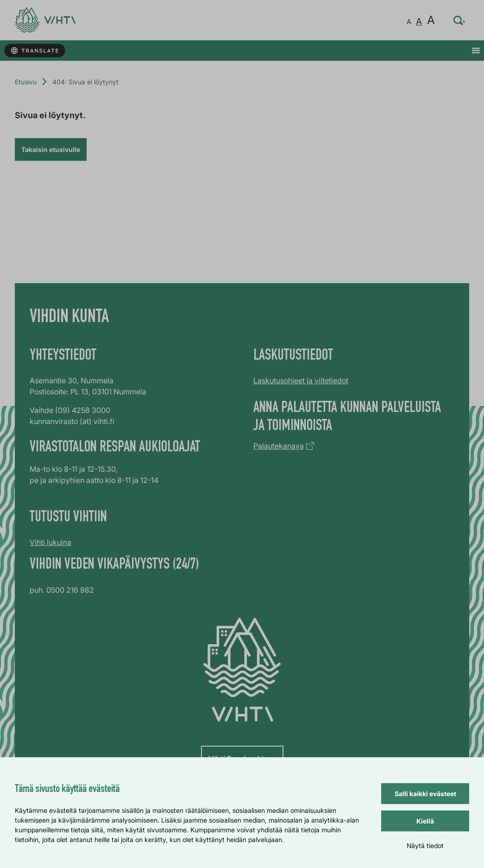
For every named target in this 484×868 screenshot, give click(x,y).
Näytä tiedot (425, 846)
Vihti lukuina (50, 542)
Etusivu (26, 82)
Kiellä (425, 821)
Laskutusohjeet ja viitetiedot (301, 380)
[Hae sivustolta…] (459, 20)
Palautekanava (279, 446)
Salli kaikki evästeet (425, 794)
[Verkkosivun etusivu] (45, 20)
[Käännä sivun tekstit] (35, 51)
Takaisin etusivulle (51, 149)
